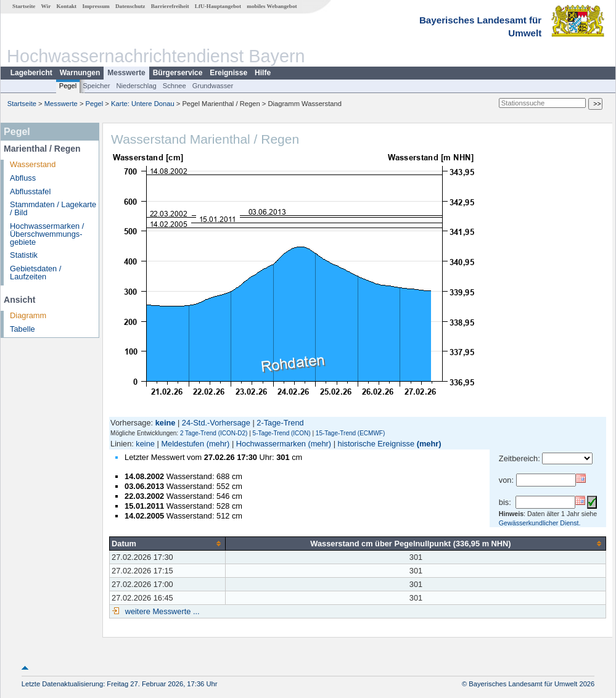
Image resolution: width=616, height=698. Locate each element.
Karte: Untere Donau (143, 104)
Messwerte (126, 73)
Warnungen (80, 73)
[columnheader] (168, 543)
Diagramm (28, 315)
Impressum (96, 6)
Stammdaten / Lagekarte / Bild (53, 208)
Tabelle (23, 329)
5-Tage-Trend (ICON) (282, 433)
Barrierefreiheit (170, 6)
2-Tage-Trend (280, 423)
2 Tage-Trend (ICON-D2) (214, 433)
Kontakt (66, 6)
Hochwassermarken (271, 444)
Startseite (24, 6)
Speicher (96, 86)
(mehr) (218, 444)
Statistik (24, 255)
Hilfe (263, 73)
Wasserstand (33, 164)
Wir (46, 6)
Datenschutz (130, 6)
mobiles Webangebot (272, 6)
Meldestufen (183, 444)
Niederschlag (136, 86)
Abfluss (23, 178)
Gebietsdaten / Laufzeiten (35, 273)
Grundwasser (213, 86)
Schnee (175, 86)
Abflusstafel (30, 191)
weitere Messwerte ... (161, 611)
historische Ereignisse (376, 444)
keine (145, 444)
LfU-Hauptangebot (218, 6)
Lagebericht (31, 73)
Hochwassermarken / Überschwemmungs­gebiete (47, 234)
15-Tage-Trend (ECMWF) (350, 433)
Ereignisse (228, 73)
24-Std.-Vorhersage (216, 423)
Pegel (68, 86)
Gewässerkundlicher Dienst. (540, 523)
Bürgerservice (178, 73)
